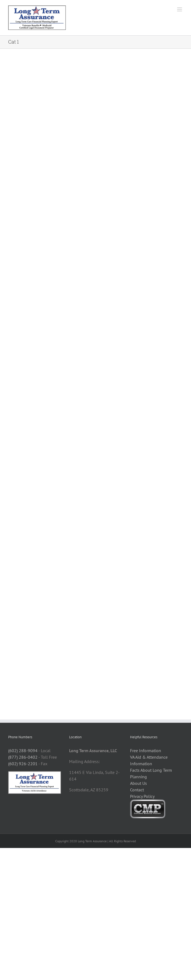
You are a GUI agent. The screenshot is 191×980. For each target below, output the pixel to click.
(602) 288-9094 (23, 751)
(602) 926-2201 (23, 764)
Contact (137, 790)
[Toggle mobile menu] (180, 9)
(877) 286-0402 (23, 757)
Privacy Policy (142, 796)
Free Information (146, 751)
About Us (138, 783)
